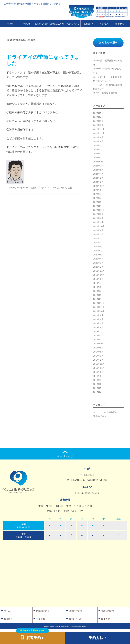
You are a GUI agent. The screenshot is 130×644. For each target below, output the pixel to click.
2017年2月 (98, 360)
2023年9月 (98, 190)
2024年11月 (99, 158)
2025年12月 (99, 129)
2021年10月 (99, 226)
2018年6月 (98, 319)
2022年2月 (98, 222)
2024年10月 (99, 162)
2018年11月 (99, 307)
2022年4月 (98, 218)
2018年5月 (98, 323)
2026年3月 (98, 121)
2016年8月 (98, 376)
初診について (73, 24)
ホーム (7, 611)
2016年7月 (98, 380)
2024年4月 (98, 174)
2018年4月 (98, 327)
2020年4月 (98, 259)
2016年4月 (98, 392)
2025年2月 (98, 150)
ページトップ (65, 454)
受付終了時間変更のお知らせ (107, 93)
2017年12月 (99, 336)
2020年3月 (98, 263)
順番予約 (120, 24)
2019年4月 (98, 291)
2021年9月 (98, 230)
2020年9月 (98, 247)
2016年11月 (99, 368)
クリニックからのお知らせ (106, 412)
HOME (10, 24)
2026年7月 (98, 113)
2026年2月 (98, 125)
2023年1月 (98, 206)
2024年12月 (99, 154)
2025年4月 (98, 141)
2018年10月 (99, 311)
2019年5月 (98, 287)
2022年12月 (99, 210)
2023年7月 (98, 194)
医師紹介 (88, 24)
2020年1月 (98, 267)
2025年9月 (98, 137)
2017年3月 (98, 356)
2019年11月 (99, 271)
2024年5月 (98, 170)
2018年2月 (98, 332)
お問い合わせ (75, 619)
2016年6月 (98, 384)
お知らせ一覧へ (108, 43)
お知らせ (26, 24)
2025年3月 (98, 145)
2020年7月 (98, 251)
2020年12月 (99, 239)
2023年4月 (98, 198)
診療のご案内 (57, 24)
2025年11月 (99, 133)
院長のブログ (37, 188)
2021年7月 (98, 234)
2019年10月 (99, 275)
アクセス (104, 24)
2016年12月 (99, 364)
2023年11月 (99, 186)
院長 (70, 188)
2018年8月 (98, 315)
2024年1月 (98, 182)
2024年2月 (98, 178)
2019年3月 (98, 295)
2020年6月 (98, 255)
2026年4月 (98, 117)
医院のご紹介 (41, 24)
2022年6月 (98, 214)
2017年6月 (98, 348)
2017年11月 (99, 340)
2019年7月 (98, 283)
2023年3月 (98, 202)
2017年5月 (98, 352)
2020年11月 (99, 243)
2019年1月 (98, 299)
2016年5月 (98, 388)
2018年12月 (99, 303)
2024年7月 (98, 166)
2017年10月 (99, 344)
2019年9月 (98, 279)
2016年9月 (98, 372)
